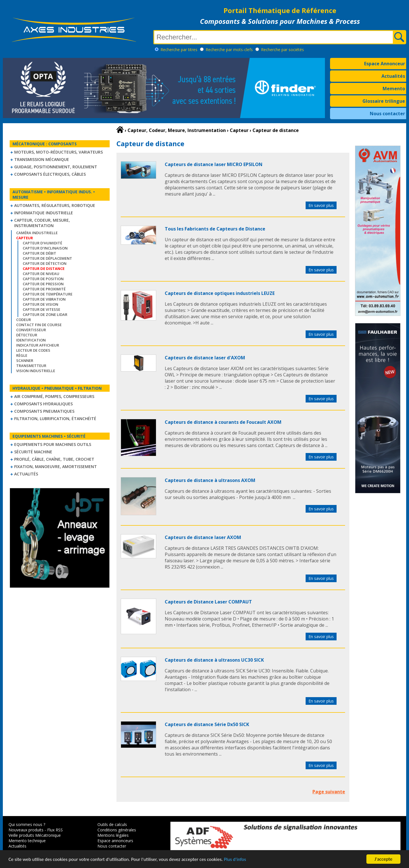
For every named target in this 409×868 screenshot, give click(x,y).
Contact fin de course (39, 325)
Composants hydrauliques (43, 404)
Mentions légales (113, 835)
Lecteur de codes (33, 350)
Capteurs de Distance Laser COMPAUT (208, 602)
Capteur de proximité (44, 289)
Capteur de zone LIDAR (45, 315)
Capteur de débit (39, 253)
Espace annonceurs (115, 841)
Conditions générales (117, 830)
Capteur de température (48, 294)
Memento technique (27, 841)
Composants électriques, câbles (50, 174)
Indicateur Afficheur (38, 345)
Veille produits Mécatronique (35, 835)
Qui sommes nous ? (27, 824)
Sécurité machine (33, 452)
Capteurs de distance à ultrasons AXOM (210, 480)
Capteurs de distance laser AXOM (203, 537)
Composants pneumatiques (44, 411)
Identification (31, 340)
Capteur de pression (43, 284)
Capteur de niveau (41, 274)
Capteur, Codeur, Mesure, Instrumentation (42, 223)
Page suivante (329, 792)
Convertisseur (31, 330)
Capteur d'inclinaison (45, 248)
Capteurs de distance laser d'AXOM (205, 358)
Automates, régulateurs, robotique (55, 205)
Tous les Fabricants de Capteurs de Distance (215, 229)
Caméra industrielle (37, 233)
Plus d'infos (235, 860)
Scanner (25, 360)
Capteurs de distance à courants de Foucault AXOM (223, 422)
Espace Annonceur (385, 64)
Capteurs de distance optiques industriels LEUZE (220, 293)
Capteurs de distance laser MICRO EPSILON (214, 164)
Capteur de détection (45, 263)
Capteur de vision (40, 304)
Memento (394, 89)
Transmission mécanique (42, 159)
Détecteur (27, 335)
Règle (22, 355)
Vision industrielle (36, 371)
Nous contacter (387, 114)
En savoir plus (321, 205)
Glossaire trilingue (384, 101)
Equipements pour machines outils (53, 444)
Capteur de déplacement (47, 258)
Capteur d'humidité (42, 243)
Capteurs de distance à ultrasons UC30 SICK (214, 660)
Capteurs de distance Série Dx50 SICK (207, 724)
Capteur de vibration (44, 299)
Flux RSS (55, 830)
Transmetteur (31, 366)
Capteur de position (43, 279)
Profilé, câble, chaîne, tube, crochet (54, 459)
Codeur (24, 320)
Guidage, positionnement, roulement (56, 167)
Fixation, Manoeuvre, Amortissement (56, 467)
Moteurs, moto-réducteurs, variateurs (59, 152)
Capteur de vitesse (41, 309)
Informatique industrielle (44, 213)
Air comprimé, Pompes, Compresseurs (54, 396)
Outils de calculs (112, 824)
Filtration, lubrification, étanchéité (55, 419)
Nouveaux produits (26, 830)
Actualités (393, 76)
